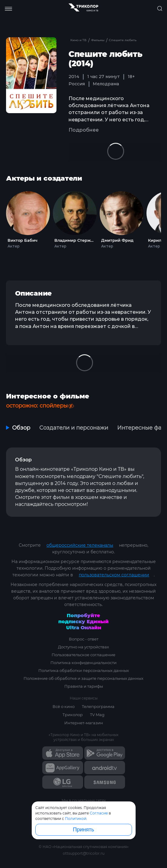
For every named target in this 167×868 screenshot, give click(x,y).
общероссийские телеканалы (80, 545)
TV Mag (97, 715)
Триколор (73, 715)
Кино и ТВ (79, 40)
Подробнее (84, 130)
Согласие (99, 813)
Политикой (76, 819)
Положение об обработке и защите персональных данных (83, 678)
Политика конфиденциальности (83, 663)
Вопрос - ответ (84, 639)
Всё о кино (64, 706)
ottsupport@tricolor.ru (84, 853)
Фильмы (98, 40)
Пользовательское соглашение (83, 655)
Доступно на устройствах (83, 647)
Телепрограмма (98, 706)
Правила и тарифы (84, 686)
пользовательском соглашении (114, 575)
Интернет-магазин (84, 723)
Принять (83, 830)
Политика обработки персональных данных (84, 670)
